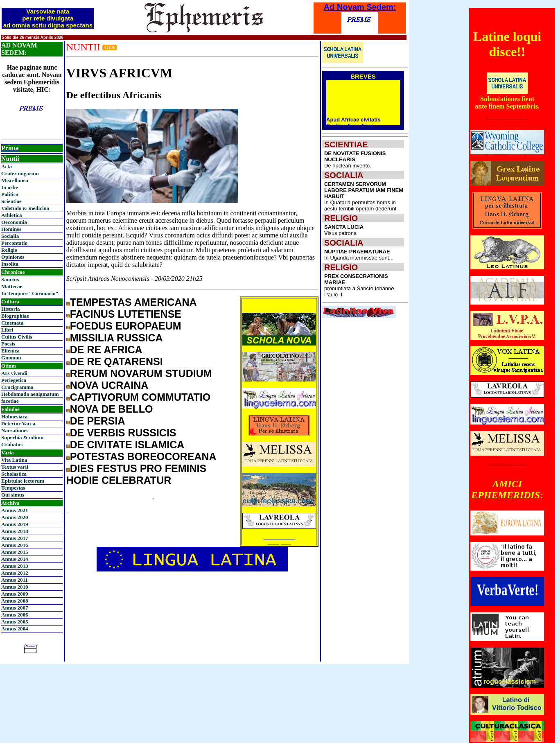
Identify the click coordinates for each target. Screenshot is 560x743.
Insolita (10, 264)
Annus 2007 (15, 608)
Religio (9, 250)
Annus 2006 (15, 615)
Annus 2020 (15, 517)
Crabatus (12, 444)
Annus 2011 (15, 580)
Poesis (8, 344)
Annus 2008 (15, 601)
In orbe (10, 187)
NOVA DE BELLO (112, 409)
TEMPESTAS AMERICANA (133, 302)
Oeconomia (14, 222)
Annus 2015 (15, 552)
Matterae (12, 286)
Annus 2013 (15, 566)
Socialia (10, 236)
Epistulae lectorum (23, 481)
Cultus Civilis (17, 337)
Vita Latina (14, 460)
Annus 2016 (15, 545)
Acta (7, 166)
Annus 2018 (15, 531)
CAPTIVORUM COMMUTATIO (140, 397)
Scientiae (11, 201)
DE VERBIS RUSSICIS (123, 433)
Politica (10, 194)
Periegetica (14, 380)
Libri (7, 330)
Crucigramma (17, 387)
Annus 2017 (15, 538)
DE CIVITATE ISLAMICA (127, 445)
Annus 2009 (15, 594)
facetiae (10, 401)
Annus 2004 (15, 629)
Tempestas (13, 488)
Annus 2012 (15, 573)
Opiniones (13, 257)
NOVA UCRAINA (109, 385)
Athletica (12, 215)
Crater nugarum (20, 173)
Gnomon (11, 358)
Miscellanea (15, 180)
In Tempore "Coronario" (30, 293)
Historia (11, 309)
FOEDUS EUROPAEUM (126, 326)
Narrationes (15, 430)
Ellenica (10, 351)
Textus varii (15, 467)
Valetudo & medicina (25, 208)
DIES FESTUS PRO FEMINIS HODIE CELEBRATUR (136, 474)
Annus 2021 (15, 510)
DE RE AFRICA (106, 350)
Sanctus (10, 279)
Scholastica (14, 474)
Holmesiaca (14, 417)
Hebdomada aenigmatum (30, 394)
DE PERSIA (98, 421)
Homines (11, 229)
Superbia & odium (22, 437)
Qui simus (13, 495)
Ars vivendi (14, 373)
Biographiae (15, 316)
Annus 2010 (15, 587)
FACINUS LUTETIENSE (126, 314)
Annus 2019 (15, 524)
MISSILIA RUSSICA (116, 338)
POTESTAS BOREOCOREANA (143, 456)
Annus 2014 (15, 559)
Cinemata (12, 323)
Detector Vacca (18, 423)
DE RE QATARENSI (116, 361)
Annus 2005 (15, 622)
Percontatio (14, 243)
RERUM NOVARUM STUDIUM (141, 373)
